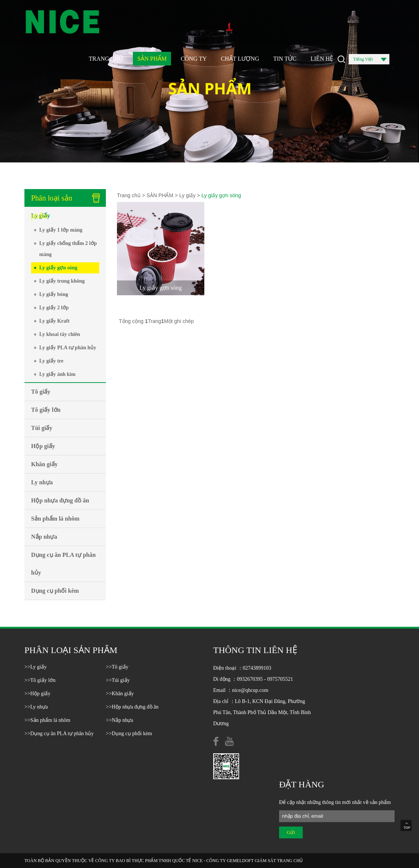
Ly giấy (41, 216)
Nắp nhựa (44, 537)
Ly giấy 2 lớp (54, 308)
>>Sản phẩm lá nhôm (47, 720)
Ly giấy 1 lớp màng (61, 230)
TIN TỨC (285, 59)
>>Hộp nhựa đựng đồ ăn (132, 707)
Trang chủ (129, 195)
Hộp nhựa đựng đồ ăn (60, 500)
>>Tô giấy (117, 667)
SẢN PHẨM (152, 59)
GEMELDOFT (240, 861)
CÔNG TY (194, 59)
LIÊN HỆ (322, 59)
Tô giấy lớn (46, 410)
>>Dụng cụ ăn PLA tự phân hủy (59, 734)
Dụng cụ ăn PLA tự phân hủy (63, 564)
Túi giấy (42, 428)
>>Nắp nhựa (120, 720)
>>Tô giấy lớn (40, 680)
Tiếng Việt (370, 60)
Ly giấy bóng (54, 294)
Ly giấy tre (51, 361)
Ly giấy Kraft (54, 321)
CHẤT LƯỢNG (240, 59)
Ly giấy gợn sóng (58, 268)
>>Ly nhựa (36, 707)
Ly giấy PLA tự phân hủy (68, 348)
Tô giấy (41, 392)
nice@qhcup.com (250, 690)
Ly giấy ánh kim (57, 374)
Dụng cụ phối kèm (55, 591)
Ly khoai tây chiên (60, 334)
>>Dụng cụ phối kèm (129, 734)
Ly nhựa (42, 482)
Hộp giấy (43, 446)
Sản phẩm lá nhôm (55, 519)
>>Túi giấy (118, 680)
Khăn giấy (44, 464)
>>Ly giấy (36, 667)
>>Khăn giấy (120, 694)
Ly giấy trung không (62, 281)
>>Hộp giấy (37, 694)
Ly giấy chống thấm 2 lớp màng (68, 249)
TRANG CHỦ (106, 59)
